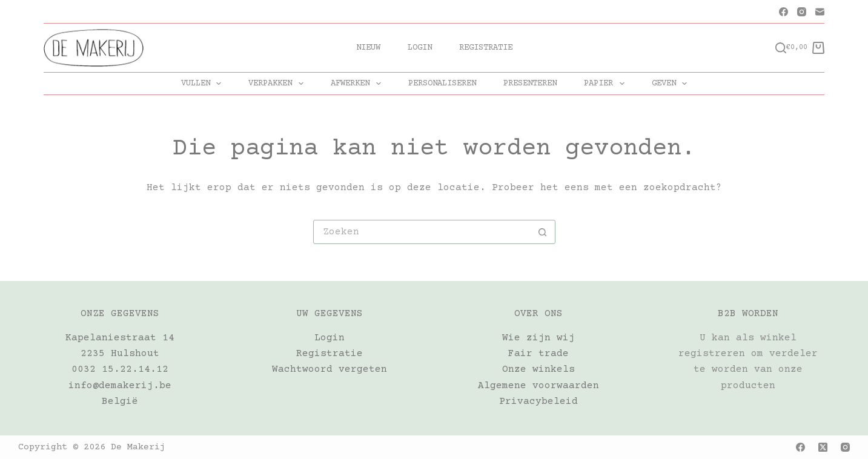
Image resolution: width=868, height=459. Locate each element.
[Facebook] (784, 12)
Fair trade (538, 354)
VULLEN (204, 84)
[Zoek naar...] (422, 232)
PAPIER (607, 84)
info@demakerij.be (120, 386)
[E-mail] (820, 12)
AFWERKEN (358, 84)
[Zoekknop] (543, 232)
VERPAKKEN (278, 84)
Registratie (486, 48)
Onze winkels (538, 369)
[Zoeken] (781, 48)
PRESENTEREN (530, 84)
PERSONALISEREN (442, 84)
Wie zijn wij (538, 338)
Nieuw (368, 48)
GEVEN (672, 84)
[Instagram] (802, 12)
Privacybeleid (538, 401)
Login (420, 48)
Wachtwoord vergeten (330, 369)
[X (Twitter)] (823, 447)
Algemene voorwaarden (538, 386)
